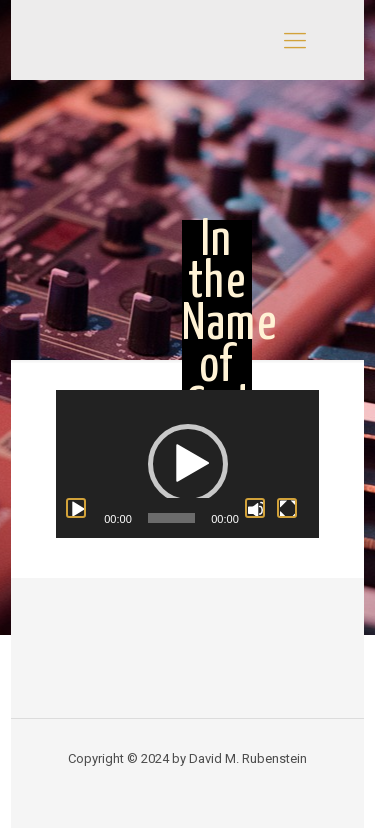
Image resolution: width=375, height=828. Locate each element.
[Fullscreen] (287, 508)
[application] (187, 464)
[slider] (171, 518)
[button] (188, 464)
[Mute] (255, 508)
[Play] (76, 508)
